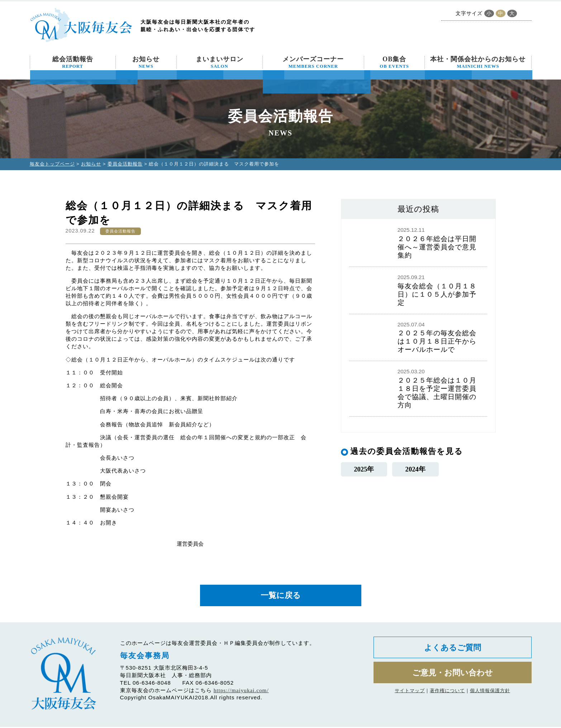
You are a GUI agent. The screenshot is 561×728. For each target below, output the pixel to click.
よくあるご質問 (453, 649)
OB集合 (394, 62)
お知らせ (146, 62)
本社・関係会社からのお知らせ (478, 62)
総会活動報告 (73, 62)
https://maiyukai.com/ (241, 691)
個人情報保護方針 (490, 694)
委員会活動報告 (125, 164)
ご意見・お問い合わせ (453, 675)
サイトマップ (410, 694)
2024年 (415, 469)
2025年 (364, 469)
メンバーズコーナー (313, 62)
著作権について (447, 694)
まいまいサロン (220, 62)
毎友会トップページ (52, 164)
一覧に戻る (281, 596)
